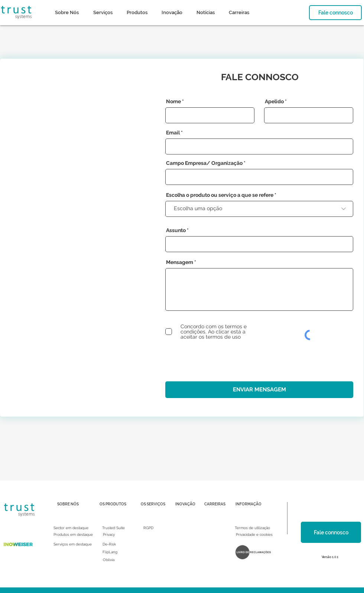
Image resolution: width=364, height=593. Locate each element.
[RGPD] (148, 528)
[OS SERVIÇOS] (153, 504)
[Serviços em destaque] (73, 544)
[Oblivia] (108, 560)
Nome (173, 101)
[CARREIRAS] (215, 504)
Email (173, 133)
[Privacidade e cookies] (254, 535)
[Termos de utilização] (252, 528)
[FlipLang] (110, 552)
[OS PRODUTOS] (113, 504)
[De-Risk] (109, 544)
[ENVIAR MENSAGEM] (259, 390)
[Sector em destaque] (71, 528)
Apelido (274, 101)
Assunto (176, 230)
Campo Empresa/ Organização (204, 163)
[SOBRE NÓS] (68, 504)
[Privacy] (109, 535)
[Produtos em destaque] (73, 535)
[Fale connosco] (335, 13)
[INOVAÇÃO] (185, 504)
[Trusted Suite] (113, 528)
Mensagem (180, 262)
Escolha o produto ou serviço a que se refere (220, 195)
